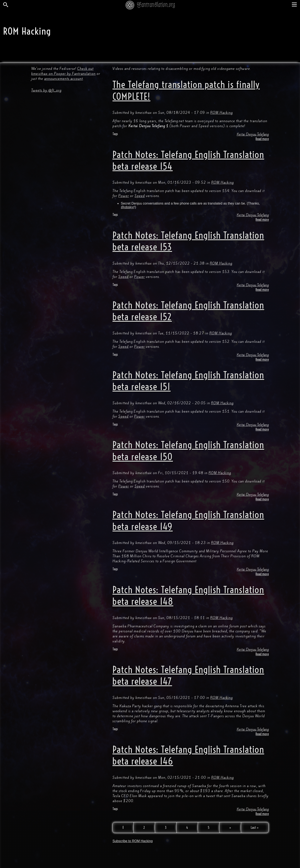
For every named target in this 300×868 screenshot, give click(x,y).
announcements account (64, 79)
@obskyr (127, 207)
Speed (140, 196)
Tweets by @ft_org (46, 90)
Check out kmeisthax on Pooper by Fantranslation (63, 71)
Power (124, 196)
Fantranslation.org (156, 5)
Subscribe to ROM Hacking (133, 841)
